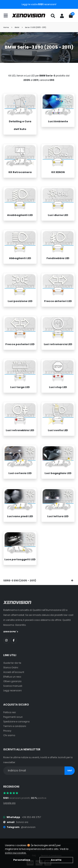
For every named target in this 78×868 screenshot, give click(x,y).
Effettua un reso (12, 674)
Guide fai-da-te (12, 660)
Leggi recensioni (12, 688)
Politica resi (10, 710)
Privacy (7, 728)
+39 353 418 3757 (31, 815)
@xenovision (28, 825)
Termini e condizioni (15, 723)
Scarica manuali (13, 683)
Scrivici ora (22, 820)
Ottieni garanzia (12, 678)
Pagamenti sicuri (13, 714)
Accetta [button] (56, 860)
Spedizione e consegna (16, 719)
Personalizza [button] (22, 860)
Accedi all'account (14, 669)
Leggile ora (9, 800)
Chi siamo (9, 733)
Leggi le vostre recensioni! (39, 4)
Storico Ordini (11, 665)
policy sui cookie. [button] (16, 853)
